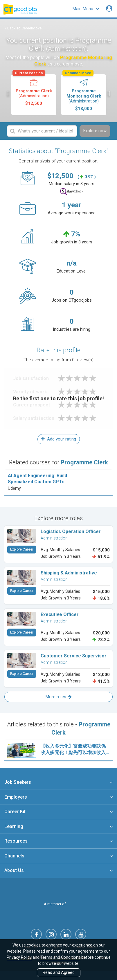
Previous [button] (8, 94)
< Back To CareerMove (23, 28)
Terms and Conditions (60, 957)
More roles (59, 697)
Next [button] (109, 94)
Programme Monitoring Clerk (83, 93)
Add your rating (59, 439)
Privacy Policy (19, 957)
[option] (34, 95)
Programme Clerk (33, 90)
